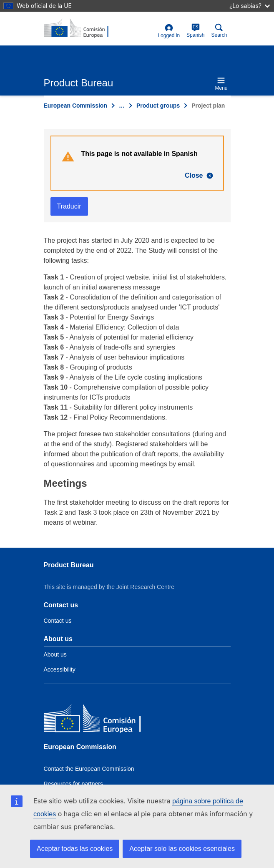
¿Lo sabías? (250, 6)
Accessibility (60, 669)
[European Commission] (104, 720)
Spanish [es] (195, 31)
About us (55, 654)
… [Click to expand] (122, 106)
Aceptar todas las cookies (75, 849)
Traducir (69, 206)
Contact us (58, 621)
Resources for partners (73, 784)
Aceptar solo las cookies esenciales (182, 849)
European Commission (75, 106)
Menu (221, 84)
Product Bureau (69, 565)
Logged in (169, 31)
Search (219, 31)
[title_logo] (84, 28)
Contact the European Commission (89, 769)
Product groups (158, 106)
